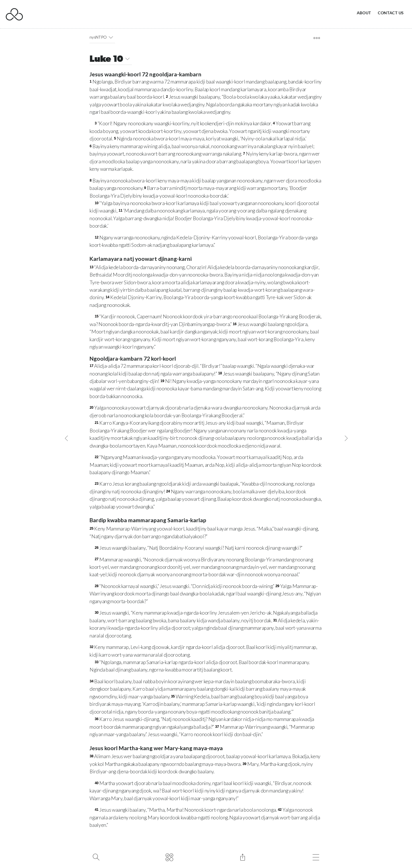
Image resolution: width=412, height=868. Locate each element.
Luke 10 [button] (111, 60)
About (364, 13)
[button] (111, 37)
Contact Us (391, 13)
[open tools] (317, 38)
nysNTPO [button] (102, 37)
